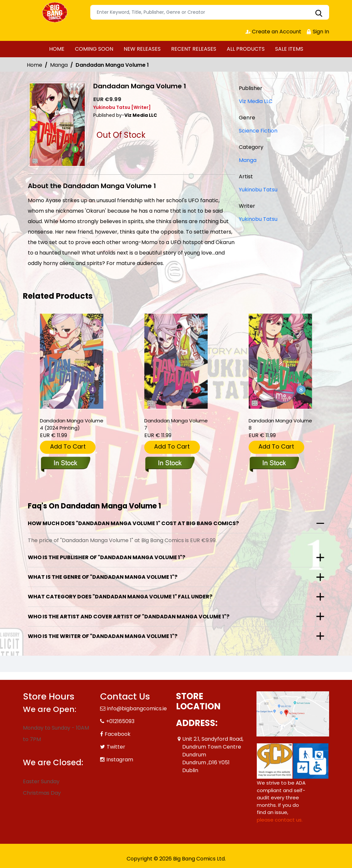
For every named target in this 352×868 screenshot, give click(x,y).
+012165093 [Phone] (120, 721)
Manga (59, 65)
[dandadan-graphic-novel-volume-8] (280, 361)
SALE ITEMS (289, 49)
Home (35, 65)
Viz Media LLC (256, 101)
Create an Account (273, 32)
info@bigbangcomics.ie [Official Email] (137, 709)
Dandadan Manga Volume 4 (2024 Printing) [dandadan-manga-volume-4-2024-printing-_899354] (72, 424)
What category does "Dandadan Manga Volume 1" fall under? (120, 597)
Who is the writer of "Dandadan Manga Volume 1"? (103, 636)
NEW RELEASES (142, 49)
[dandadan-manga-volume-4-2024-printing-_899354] (72, 361)
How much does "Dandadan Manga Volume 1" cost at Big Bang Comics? (133, 523)
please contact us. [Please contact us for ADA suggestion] (280, 820)
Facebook (118, 734)
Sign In (318, 32)
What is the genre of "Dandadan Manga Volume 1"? (103, 577)
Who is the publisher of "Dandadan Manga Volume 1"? (106, 557)
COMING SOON (94, 49)
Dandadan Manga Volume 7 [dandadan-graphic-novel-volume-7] (176, 424)
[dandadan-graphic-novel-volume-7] (176, 361)
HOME (57, 49)
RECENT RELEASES (194, 49)
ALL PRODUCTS (246, 49)
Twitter (116, 747)
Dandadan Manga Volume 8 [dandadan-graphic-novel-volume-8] (280, 424)
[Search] (210, 12)
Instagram (120, 760)
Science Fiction (258, 131)
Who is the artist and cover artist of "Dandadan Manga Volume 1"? (129, 617)
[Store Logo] (56, 12)
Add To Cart (68, 446)
